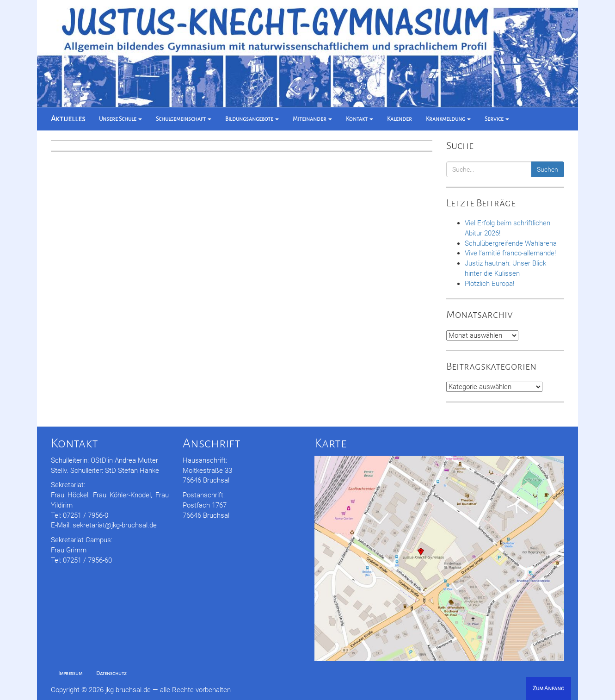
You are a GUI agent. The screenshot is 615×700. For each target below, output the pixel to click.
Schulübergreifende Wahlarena (511, 243)
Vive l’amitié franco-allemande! (510, 253)
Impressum (70, 673)
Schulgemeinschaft (184, 119)
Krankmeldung (448, 119)
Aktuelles (68, 119)
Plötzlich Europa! (489, 284)
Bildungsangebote (252, 119)
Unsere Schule (120, 119)
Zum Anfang (548, 688)
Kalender (400, 119)
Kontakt (360, 119)
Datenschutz (111, 673)
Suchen (547, 169)
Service (497, 119)
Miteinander (312, 119)
